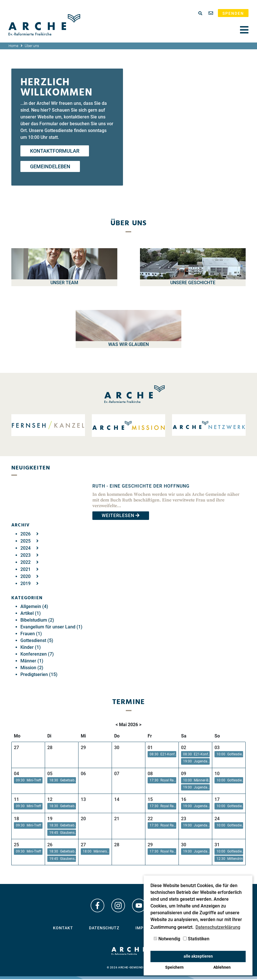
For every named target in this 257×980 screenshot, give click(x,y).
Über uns (32, 46)
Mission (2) (32, 668)
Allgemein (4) (34, 606)
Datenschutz (104, 929)
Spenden (233, 13)
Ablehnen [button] (222, 967)
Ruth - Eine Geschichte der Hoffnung (141, 486)
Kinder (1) (31, 647)
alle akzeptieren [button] (198, 956)
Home (13, 46)
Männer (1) (32, 661)
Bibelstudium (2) (37, 620)
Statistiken (196, 939)
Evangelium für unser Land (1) (51, 627)
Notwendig (167, 939)
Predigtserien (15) (39, 674)
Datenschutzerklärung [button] (218, 927)
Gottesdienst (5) (37, 640)
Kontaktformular (55, 151)
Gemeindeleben (50, 166)
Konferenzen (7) (37, 654)
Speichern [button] (174, 967)
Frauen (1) (31, 634)
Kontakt (63, 929)
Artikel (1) (31, 613)
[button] (162, 754)
